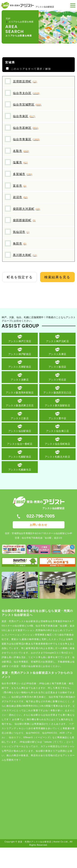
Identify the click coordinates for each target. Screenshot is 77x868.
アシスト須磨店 (20, 380)
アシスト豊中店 (57, 418)
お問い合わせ (38, 525)
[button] (73, 6)
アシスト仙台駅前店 (20, 431)
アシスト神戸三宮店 (20, 341)
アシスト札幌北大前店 (57, 457)
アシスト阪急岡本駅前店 (20, 393)
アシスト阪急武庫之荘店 (20, 405)
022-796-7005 (41, 516)
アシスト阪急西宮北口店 (57, 393)
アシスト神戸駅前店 (20, 354)
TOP (8, 19)
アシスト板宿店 (57, 367)
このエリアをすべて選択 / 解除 (30, 69)
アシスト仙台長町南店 (57, 444)
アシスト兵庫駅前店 (20, 367)
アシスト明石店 (57, 380)
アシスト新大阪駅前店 (57, 405)
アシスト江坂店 (20, 418)
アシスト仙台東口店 (57, 431)
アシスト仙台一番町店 (20, 444)
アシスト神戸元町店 (57, 341)
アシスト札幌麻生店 (20, 470)
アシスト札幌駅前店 (20, 457)
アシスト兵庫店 (57, 354)
